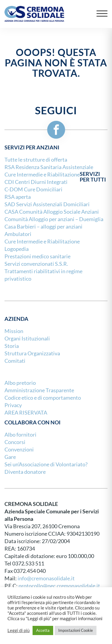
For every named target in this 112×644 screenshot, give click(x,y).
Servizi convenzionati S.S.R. (36, 264)
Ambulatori (18, 234)
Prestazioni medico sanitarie (37, 256)
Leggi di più (19, 631)
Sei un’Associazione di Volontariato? (46, 464)
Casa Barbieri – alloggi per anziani (43, 227)
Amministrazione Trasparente (39, 390)
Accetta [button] (43, 630)
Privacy (13, 405)
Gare (10, 457)
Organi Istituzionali (27, 339)
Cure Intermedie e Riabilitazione (42, 241)
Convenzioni (19, 450)
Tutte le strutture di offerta (36, 160)
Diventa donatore (25, 472)
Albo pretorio (20, 383)
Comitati (15, 361)
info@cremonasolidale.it (46, 578)
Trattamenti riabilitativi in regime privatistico (43, 275)
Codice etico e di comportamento (43, 398)
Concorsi (15, 442)
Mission (14, 331)
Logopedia (17, 249)
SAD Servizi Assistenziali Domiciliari (47, 204)
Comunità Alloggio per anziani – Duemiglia (54, 219)
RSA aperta (18, 197)
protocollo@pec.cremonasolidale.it (59, 586)
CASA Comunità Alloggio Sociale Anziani (52, 212)
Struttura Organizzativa (32, 353)
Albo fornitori (20, 435)
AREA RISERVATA (26, 413)
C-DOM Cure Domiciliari (33, 189)
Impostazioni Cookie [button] (76, 630)
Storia (12, 346)
